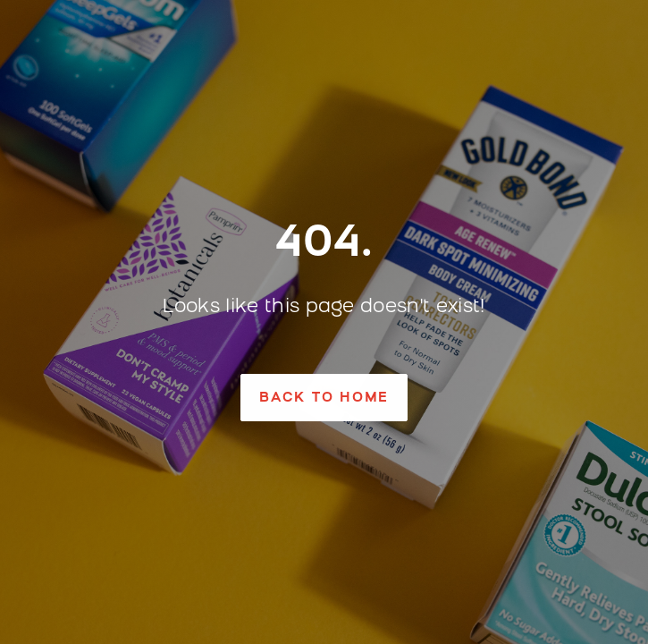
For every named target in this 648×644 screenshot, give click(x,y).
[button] (324, 398)
